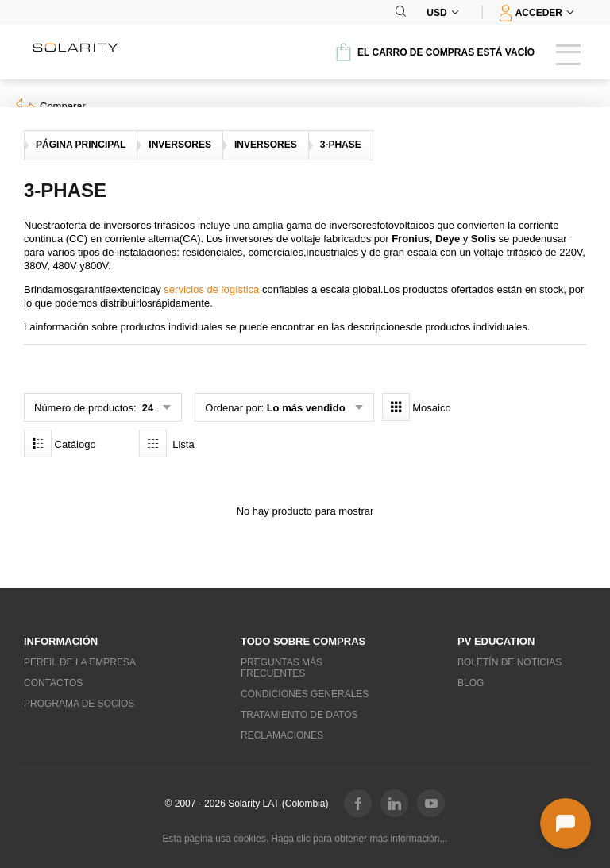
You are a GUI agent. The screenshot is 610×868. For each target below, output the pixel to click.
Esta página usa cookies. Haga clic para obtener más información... (305, 839)
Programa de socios (79, 704)
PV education (496, 641)
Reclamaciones (282, 735)
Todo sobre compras (303, 641)
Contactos (53, 683)
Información (61, 641)
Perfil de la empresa (80, 662)
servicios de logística (211, 289)
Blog (471, 683)
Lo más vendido (306, 408)
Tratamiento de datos (299, 715)
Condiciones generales (305, 694)
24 (146, 408)
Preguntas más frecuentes (282, 668)
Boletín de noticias (510, 662)
